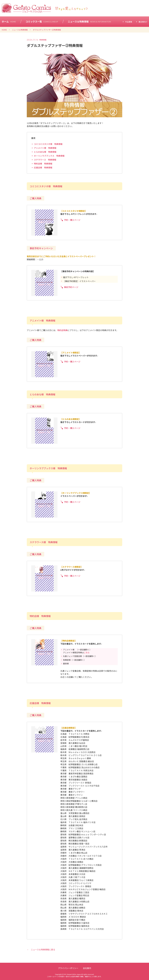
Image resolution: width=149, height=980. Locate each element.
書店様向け (143, 22)
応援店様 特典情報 (43, 167)
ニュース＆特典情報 (89, 21)
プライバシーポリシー (68, 968)
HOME (4, 30)
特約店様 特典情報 (43, 164)
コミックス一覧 (42, 21)
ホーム (9, 21)
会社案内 (87, 968)
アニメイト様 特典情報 (45, 148)
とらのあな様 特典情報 (45, 152)
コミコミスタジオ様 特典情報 (48, 144)
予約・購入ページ (72, 220)
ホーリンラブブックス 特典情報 (49, 156)
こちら (87, 652)
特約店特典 (62, 330)
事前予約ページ (71, 287)
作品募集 (129, 22)
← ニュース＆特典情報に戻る (41, 950)
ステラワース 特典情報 (45, 160)
